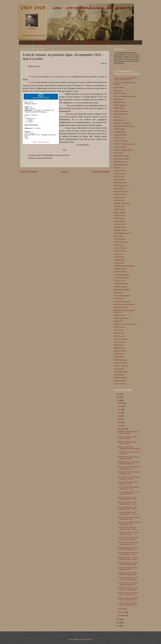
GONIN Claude (119, 218)
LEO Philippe (118, 293)
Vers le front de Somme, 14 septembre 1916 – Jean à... (128, 498)
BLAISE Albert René (121, 111)
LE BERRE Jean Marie (122, 275)
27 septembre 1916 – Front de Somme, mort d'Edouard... (128, 579)
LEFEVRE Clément (120, 287)
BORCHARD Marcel (121, 114)
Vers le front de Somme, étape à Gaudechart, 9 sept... (128, 468)
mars (120, 410)
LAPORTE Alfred (120, 260)
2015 (118, 397)
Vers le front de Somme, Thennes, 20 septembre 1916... (129, 523)
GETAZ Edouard (119, 209)
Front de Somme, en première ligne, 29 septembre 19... (128, 594)
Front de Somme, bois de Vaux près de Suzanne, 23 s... (128, 538)
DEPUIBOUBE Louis (121, 165)
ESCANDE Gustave (121, 183)
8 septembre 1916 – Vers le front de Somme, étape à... (129, 463)
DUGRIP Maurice (120, 174)
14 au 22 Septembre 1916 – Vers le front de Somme (129, 493)
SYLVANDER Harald (121, 372)
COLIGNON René (120, 147)
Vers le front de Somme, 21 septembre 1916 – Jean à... (128, 528)
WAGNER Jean (119, 375)
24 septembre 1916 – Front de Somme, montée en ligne (128, 559)
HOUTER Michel (119, 239)
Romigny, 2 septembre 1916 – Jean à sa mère (128, 438)
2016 (118, 400)
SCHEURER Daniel (120, 360)
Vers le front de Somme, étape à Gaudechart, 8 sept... (128, 458)
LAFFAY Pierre (119, 257)
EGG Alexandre (119, 180)
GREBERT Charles (120, 230)
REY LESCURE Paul (121, 339)
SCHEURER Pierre (120, 363)
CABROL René (119, 129)
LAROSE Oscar (119, 263)
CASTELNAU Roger (121, 141)
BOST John (118, 117)
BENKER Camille (120, 102)
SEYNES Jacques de (121, 366)
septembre (122, 429)
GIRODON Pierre (120, 215)
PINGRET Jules (119, 333)
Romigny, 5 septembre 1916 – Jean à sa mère (128, 443)
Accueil (27, 42)
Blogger (90, 639)
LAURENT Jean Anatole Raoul (124, 266)
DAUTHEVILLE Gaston (122, 156)
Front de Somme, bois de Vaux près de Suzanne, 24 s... (128, 548)
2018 (118, 623)
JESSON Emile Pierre (121, 242)
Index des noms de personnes (97, 42)
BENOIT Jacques (120, 105)
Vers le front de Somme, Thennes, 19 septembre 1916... (129, 518)
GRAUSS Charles (120, 227)
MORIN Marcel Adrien (121, 318)
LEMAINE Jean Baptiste (122, 290)
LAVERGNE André (120, 272)
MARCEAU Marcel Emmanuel (124, 305)
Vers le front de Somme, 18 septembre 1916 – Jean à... (128, 513)
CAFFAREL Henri (120, 132)
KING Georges (119, 245)
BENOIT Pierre (119, 108)
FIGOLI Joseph (119, 189)
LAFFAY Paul (118, 254)
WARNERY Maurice (121, 378)
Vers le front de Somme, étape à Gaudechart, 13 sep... (128, 488)
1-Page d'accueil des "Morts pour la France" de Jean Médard (126, 79)
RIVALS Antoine (119, 342)
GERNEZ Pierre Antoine (122, 203)
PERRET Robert (119, 327)
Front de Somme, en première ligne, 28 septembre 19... (128, 584)
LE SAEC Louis (119, 281)
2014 (118, 394)
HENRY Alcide (119, 236)
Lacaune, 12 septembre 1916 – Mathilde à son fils (128, 483)
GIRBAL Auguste (120, 212)
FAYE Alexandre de (120, 186)
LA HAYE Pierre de (120, 248)
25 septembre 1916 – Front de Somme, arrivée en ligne (128, 564)
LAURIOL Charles (120, 269)
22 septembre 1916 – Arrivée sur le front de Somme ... (129, 533)
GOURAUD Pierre (120, 224)
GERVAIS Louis (119, 206)
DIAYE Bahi (118, 168)
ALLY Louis (118, 90)
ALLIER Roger (119, 87)
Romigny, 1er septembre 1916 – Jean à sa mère (128, 432)
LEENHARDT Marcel (121, 284)
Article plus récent (29, 172)
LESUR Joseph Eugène (122, 296)
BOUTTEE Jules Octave (122, 123)
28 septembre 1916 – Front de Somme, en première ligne (128, 589)
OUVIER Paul (119, 321)
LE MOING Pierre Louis (122, 278)
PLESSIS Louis (119, 336)
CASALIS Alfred (119, 138)
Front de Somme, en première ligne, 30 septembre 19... (128, 599)
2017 (118, 620)
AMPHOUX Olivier (120, 93)
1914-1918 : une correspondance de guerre (27, 7)
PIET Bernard (118, 330)
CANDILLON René (120, 135)
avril (120, 413)
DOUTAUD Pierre (120, 171)
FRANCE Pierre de (120, 194)
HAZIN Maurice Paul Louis (123, 233)
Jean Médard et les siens (67, 42)
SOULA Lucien (119, 369)
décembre (122, 615)
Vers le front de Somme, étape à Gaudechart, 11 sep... (128, 478)
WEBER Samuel (119, 381)
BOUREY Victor (119, 120)
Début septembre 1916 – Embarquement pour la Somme (129, 448)
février (120, 406)
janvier (120, 403)
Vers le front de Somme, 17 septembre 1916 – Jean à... (128, 508)
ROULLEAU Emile (120, 351)
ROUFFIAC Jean (120, 348)
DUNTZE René (119, 177)
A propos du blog (43, 42)
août (120, 426)
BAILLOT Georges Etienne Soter (125, 96)
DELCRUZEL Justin (121, 162)
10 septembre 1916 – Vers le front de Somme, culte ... (129, 473)
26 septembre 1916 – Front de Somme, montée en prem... (128, 574)
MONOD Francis (119, 315)
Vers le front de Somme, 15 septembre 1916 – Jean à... (128, 503)
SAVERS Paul (119, 357)
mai (119, 416)
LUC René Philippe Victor (122, 302)
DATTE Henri (118, 153)
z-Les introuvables (120, 384)
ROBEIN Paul (119, 345)
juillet (120, 422)
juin (119, 419)
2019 (118, 626)
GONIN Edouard (119, 221)
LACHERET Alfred (120, 251)
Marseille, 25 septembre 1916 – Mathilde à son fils (128, 569)
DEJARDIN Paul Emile (122, 159)
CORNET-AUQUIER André (123, 150)
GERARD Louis (119, 200)
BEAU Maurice (119, 99)
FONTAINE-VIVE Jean (121, 192)
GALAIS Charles (119, 198)
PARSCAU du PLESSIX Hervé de (125, 324)
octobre (121, 609)
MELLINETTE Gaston (121, 308)
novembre (122, 612)
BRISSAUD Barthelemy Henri (124, 126)
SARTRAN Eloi (119, 354)
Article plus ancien (101, 172)
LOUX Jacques (119, 299)
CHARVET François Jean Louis (124, 144)
